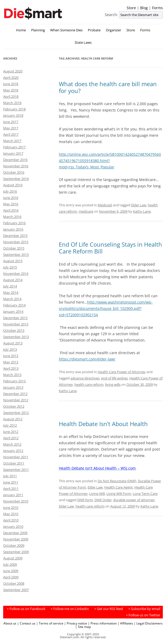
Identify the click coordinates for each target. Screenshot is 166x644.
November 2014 (16, 274)
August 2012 (13, 419)
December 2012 (15, 394)
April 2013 (11, 368)
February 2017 (14, 147)
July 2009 (10, 564)
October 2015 (14, 248)
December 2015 (15, 236)
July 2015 (10, 267)
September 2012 (16, 413)
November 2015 (16, 242)
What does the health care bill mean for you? (108, 87)
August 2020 (13, 71)
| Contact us (26, 623)
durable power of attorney (134, 500)
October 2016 (14, 172)
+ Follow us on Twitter (143, 615)
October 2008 (14, 583)
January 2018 (13, 115)
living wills (113, 384)
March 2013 (12, 375)
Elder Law (139, 205)
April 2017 (11, 134)
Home (21, 30)
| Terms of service (50, 623)
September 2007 (16, 590)
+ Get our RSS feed (109, 609)
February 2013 (14, 381)
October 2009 (14, 545)
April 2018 (11, 96)
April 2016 (11, 210)
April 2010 (11, 520)
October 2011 (14, 463)
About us (10, 623)
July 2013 (10, 349)
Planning (38, 30)
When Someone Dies (66, 30)
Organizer (113, 30)
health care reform (89, 384)
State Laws (83, 43)
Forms (157, 8)
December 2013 (15, 318)
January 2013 (13, 387)
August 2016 (13, 185)
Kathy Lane (142, 211)
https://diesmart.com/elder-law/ (87, 359)
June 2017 (11, 122)
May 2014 (11, 292)
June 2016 (11, 198)
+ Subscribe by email (144, 609)
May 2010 (11, 514)
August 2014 (13, 280)
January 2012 (13, 451)
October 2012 (14, 406)
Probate (94, 30)
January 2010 (13, 526)
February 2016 (14, 223)
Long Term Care (145, 494)
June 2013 (11, 356)
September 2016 (16, 179)
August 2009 (13, 558)
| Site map (83, 627)
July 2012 (10, 425)
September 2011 (16, 470)
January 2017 (13, 153)
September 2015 (16, 255)
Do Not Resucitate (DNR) (117, 481)
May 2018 (11, 90)
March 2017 (12, 141)
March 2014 (12, 299)
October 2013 (14, 330)
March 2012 (12, 444)
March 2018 (12, 103)
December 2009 (15, 533)
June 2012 (11, 432)
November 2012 (16, 400)
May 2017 (11, 128)
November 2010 (16, 501)
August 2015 (13, 261)
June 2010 (11, 508)
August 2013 (13, 343)
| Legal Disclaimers (148, 623)
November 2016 (16, 166)
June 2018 (11, 84)
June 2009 (11, 571)
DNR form (85, 500)
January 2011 (13, 495)
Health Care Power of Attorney (122, 372)
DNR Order (103, 500)
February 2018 (14, 109)
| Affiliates (125, 623)
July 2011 (10, 476)
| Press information (102, 623)
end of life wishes (114, 378)
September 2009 (16, 552)
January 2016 (13, 229)
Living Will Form (119, 494)
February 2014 (14, 305)
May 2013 (11, 362)
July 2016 (10, 191)
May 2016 (11, 204)
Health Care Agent (118, 487)
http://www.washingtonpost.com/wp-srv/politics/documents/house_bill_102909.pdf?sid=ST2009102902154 (106, 308)
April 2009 (11, 577)
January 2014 (13, 311)
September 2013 (16, 337)
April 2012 (11, 438)
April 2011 (11, 489)
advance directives (85, 378)
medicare (86, 211)
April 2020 (11, 77)
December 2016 (15, 160)
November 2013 (16, 324)
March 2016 (12, 217)
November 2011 (16, 457)
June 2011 (11, 482)
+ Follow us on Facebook (26, 609)
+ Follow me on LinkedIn (70, 609)
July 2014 (10, 286)
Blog (144, 8)
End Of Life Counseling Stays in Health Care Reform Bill (110, 248)
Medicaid (105, 205)
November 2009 (16, 539)
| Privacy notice (76, 623)
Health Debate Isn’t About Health (103, 424)
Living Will (97, 494)
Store (131, 8)
